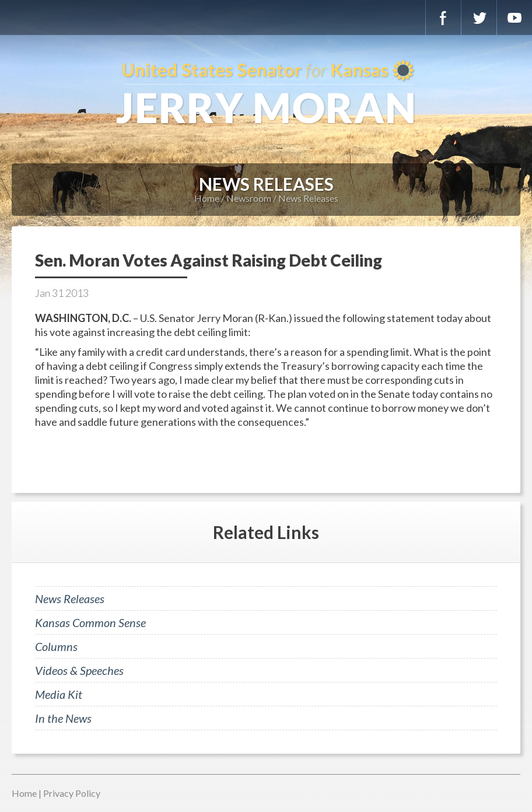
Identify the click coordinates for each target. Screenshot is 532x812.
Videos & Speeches (79, 670)
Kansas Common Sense (90, 622)
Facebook (443, 17)
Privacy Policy (72, 793)
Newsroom (249, 198)
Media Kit (59, 694)
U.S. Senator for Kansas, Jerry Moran (266, 93)
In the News (63, 718)
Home (207, 198)
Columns (56, 646)
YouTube (514, 17)
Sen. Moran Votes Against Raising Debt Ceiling (209, 260)
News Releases (308, 198)
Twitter (479, 17)
